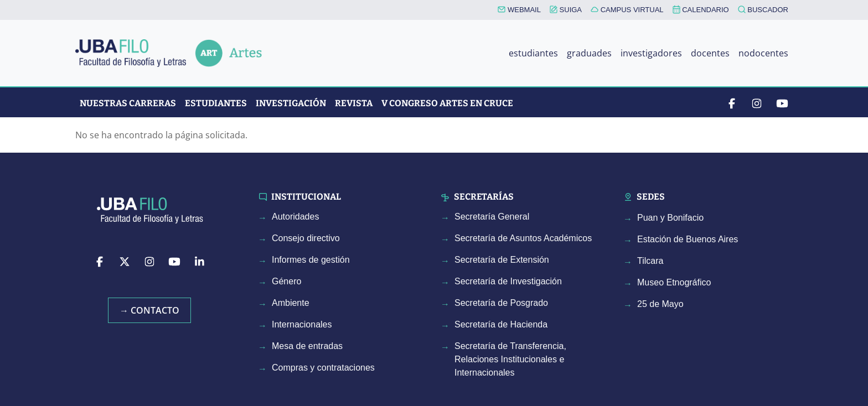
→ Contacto (149, 310)
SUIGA (566, 10)
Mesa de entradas (307, 346)
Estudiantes (216, 103)
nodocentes (763, 53)
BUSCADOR (763, 10)
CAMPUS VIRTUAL (627, 10)
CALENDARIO (701, 9)
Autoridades (295, 217)
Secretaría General (492, 217)
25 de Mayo (660, 304)
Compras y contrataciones (323, 368)
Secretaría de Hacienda (501, 324)
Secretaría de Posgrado (501, 303)
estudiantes (533, 53)
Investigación (291, 103)
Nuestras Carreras (128, 103)
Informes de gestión (311, 260)
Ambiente (291, 303)
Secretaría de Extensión (502, 260)
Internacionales (302, 324)
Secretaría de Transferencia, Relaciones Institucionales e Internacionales (510, 359)
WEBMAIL (519, 10)
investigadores (651, 53)
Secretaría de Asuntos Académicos (523, 238)
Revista (354, 103)
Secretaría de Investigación (508, 281)
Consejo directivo (306, 238)
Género (286, 281)
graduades (589, 53)
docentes (710, 53)
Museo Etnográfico (674, 282)
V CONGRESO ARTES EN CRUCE (447, 103)
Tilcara (650, 261)
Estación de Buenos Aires (688, 239)
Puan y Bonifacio (670, 218)
